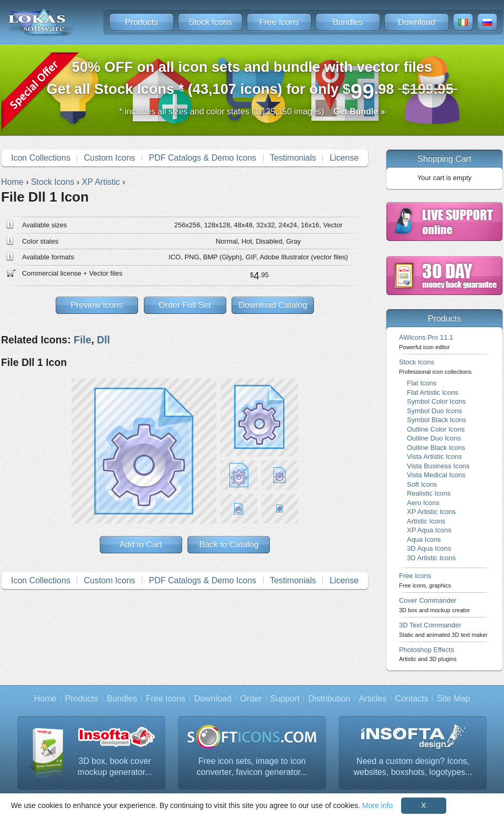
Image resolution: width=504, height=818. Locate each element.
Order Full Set (185, 305)
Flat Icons (422, 383)
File (82, 340)
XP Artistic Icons (431, 512)
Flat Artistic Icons (433, 392)
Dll (104, 340)
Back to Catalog (229, 544)
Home (45, 699)
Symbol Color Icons (436, 401)
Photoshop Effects (428, 654)
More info (377, 805)
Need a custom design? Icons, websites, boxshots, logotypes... (413, 767)
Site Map (453, 699)
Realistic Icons (429, 493)
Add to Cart (141, 544)
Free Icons (279, 22)
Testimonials (293, 158)
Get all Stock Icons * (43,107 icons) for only (252, 81)
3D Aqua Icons (429, 548)
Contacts (412, 699)
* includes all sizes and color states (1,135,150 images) (252, 112)
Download (417, 22)
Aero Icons (423, 503)
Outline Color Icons (436, 429)
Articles (373, 699)
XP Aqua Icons (429, 530)
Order (251, 699)
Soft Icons (422, 484)
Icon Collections (41, 158)
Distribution (329, 699)
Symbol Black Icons (437, 420)
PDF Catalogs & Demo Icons (203, 158)
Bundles (348, 22)
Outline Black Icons (436, 448)
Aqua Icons (424, 539)
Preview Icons (97, 305)
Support (285, 699)
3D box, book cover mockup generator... (115, 767)
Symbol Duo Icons (434, 411)
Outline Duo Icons (434, 438)
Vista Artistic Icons (434, 457)
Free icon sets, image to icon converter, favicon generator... (252, 767)
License (344, 158)
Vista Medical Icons (436, 475)
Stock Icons (210, 22)
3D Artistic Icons (431, 558)
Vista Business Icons (438, 466)
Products (141, 22)
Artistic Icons (426, 521)
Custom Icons (110, 158)
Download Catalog (273, 305)
